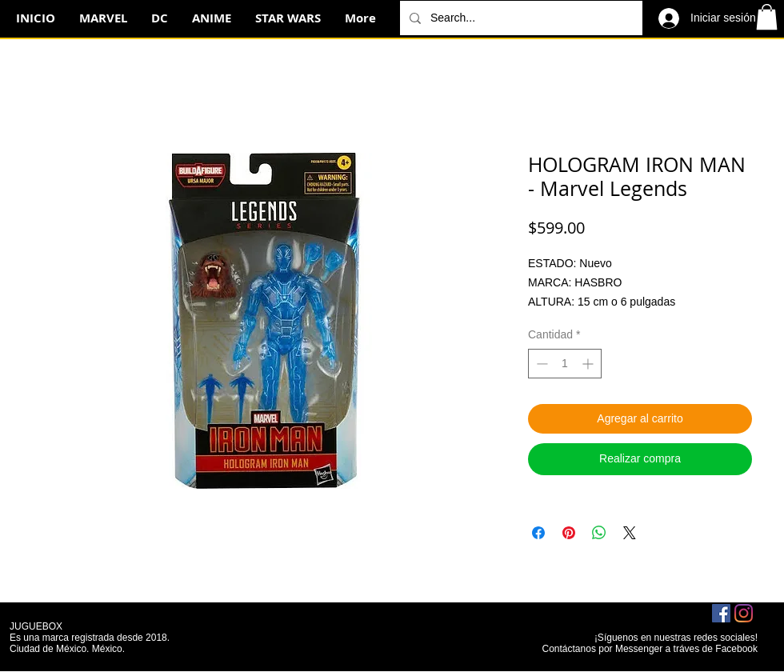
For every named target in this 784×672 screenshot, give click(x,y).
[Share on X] (630, 533)
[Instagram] (744, 613)
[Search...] (520, 18)
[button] (767, 17)
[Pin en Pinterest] (569, 533)
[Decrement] (540, 364)
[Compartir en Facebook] (538, 533)
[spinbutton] (565, 364)
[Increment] (589, 364)
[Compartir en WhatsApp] (599, 533)
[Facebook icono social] (721, 613)
